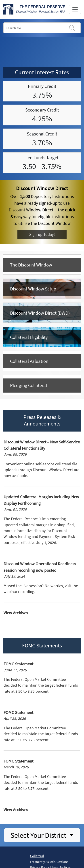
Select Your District (39, 835)
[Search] (42, 28)
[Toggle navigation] (75, 9)
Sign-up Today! (42, 234)
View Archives (16, 613)
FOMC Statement (18, 664)
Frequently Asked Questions (49, 862)
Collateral (37, 856)
